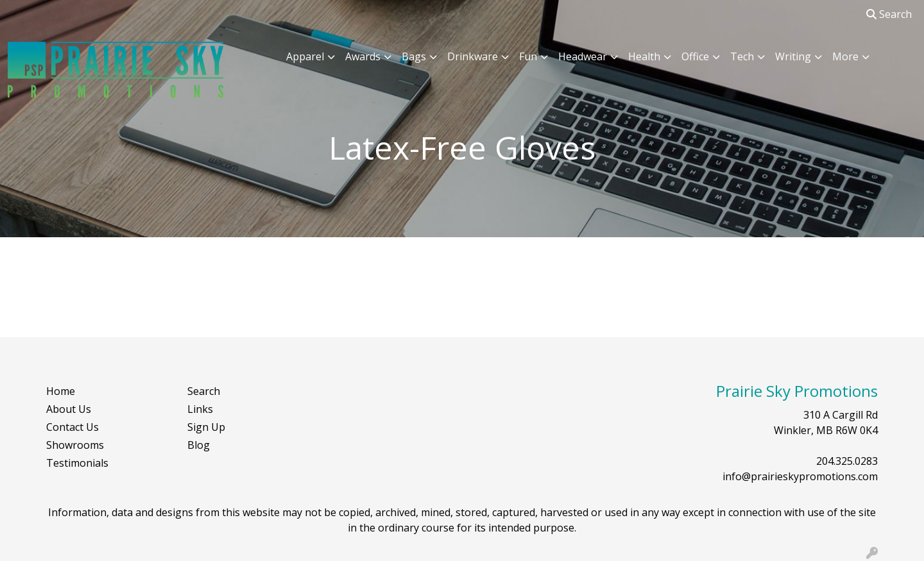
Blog (199, 445)
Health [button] (644, 56)
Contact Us (73, 427)
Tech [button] (742, 56)
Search (889, 14)
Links (200, 409)
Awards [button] (363, 56)
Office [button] (695, 56)
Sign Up (206, 427)
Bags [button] (414, 56)
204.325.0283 (847, 461)
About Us (69, 409)
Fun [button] (528, 56)
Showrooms (75, 445)
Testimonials (77, 463)
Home (61, 391)
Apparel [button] (305, 56)
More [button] (845, 56)
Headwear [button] (583, 56)
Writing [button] (793, 56)
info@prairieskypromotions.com (800, 476)
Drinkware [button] (473, 56)
